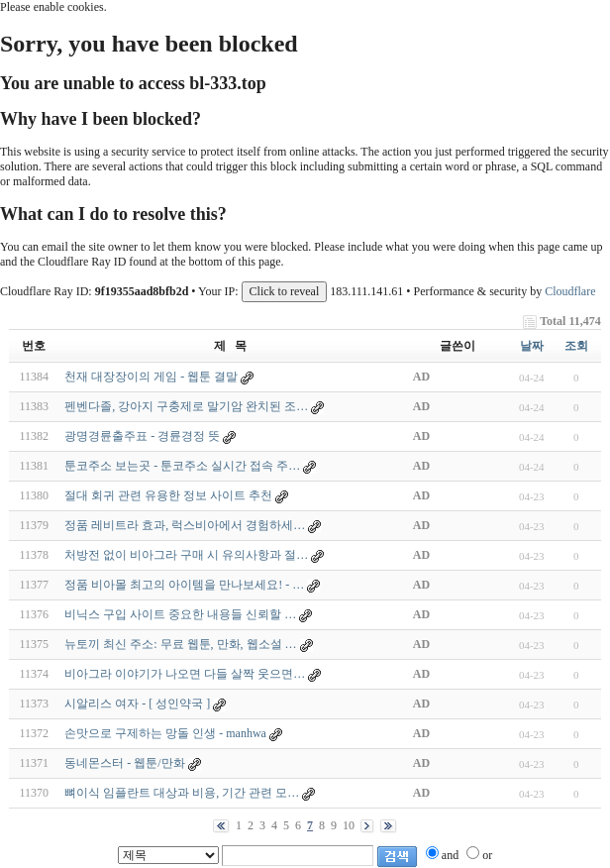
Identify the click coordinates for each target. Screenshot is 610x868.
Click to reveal (285, 291)
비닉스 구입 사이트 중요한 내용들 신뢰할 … (180, 614)
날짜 (532, 346)
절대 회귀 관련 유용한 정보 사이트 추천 (168, 495)
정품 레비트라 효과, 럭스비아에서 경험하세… (185, 525)
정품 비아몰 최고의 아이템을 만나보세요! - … (184, 585)
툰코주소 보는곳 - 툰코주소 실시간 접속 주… (182, 466)
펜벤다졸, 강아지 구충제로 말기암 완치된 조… (186, 406)
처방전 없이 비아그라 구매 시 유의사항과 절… (186, 555)
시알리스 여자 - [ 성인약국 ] (137, 704)
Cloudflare (570, 291)
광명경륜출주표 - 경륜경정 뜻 (142, 436)
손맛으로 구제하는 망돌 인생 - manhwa (165, 733)
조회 (576, 346)
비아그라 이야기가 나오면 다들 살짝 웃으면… (185, 674)
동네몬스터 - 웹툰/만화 (124, 763)
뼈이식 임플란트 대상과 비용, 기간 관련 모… (182, 793)
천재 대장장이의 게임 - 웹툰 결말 (151, 377)
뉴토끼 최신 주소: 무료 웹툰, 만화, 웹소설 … (180, 644)
